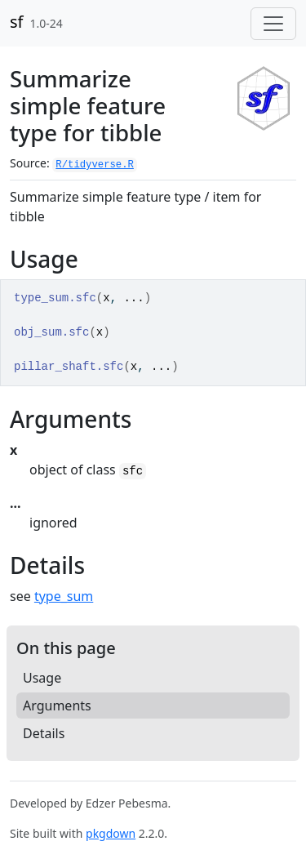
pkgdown (111, 833)
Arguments (57, 706)
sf (16, 22)
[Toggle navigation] (273, 24)
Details (44, 733)
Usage (42, 678)
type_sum (64, 596)
